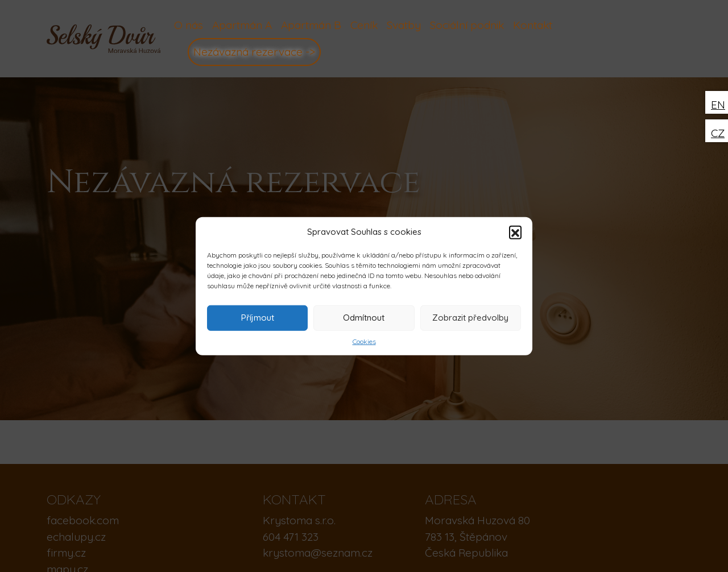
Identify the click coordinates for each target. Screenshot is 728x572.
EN (718, 105)
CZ (718, 133)
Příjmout (258, 318)
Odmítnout (364, 318)
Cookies (364, 341)
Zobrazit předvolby (470, 318)
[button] (515, 232)
